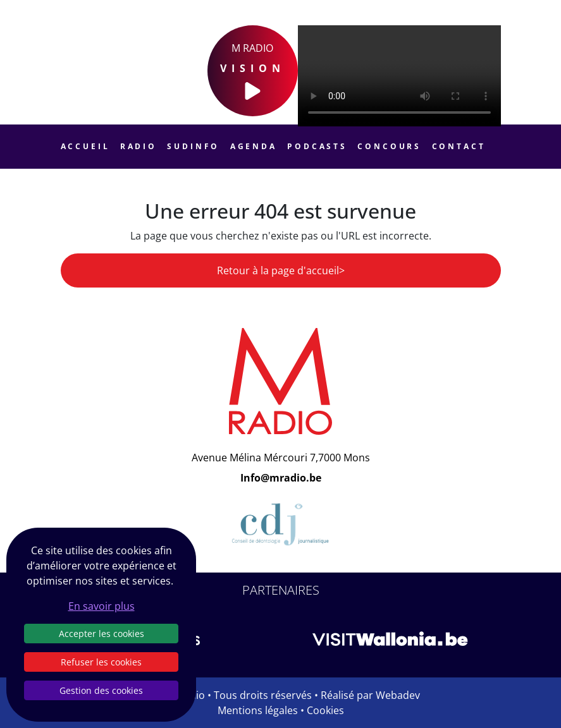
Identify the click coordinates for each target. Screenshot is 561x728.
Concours (389, 146)
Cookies (325, 710)
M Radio (253, 71)
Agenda (254, 146)
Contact (459, 146)
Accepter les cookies (102, 634)
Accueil (85, 146)
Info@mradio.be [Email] (281, 478)
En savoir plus (102, 606)
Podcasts (317, 146)
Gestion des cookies (101, 690)
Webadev (398, 695)
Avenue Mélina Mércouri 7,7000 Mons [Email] (281, 458)
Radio (139, 146)
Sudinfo (193, 146)
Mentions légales (258, 710)
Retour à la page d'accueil (278, 270)
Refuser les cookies (101, 662)
